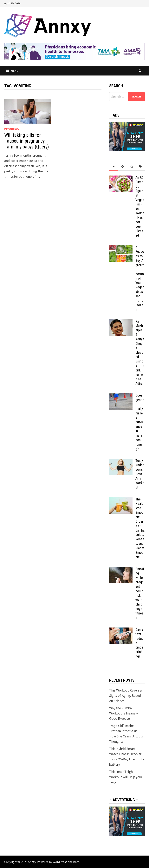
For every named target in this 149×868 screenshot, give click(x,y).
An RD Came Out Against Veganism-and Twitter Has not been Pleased (140, 206)
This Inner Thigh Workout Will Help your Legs (126, 777)
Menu (12, 71)
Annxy (32, 862)
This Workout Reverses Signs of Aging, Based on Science (126, 696)
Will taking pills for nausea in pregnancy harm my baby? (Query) (27, 141)
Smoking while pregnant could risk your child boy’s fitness (140, 593)
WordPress (60, 862)
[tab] (114, 167)
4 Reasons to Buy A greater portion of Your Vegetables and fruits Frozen (140, 278)
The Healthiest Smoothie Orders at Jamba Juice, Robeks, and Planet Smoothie (140, 528)
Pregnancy (12, 129)
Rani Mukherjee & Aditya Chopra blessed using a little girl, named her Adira (140, 352)
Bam (76, 862)
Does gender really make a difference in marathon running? (140, 422)
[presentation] (114, 167)
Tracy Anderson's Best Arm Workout (140, 474)
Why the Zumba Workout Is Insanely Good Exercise (123, 713)
